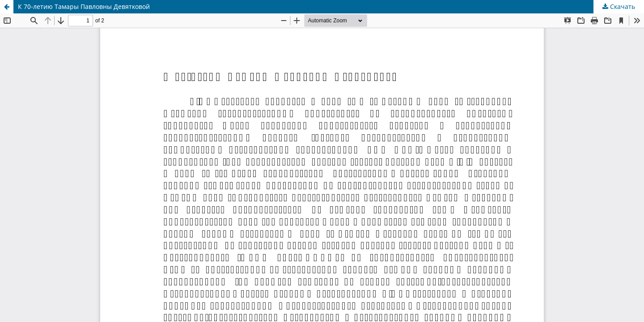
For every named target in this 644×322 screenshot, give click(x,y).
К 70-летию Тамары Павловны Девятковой (84, 6)
